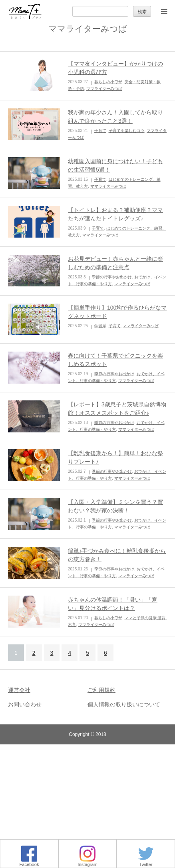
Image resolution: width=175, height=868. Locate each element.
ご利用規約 (101, 690)
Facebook (29, 862)
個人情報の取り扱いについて (124, 704)
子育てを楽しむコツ (127, 131)
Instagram (87, 862)
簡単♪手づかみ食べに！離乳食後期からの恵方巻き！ (117, 555)
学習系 (100, 326)
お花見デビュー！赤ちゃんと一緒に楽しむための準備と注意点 (115, 263)
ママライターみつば (104, 89)
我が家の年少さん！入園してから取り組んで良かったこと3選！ (115, 117)
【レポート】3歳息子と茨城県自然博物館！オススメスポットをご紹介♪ (117, 409)
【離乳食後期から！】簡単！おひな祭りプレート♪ (115, 457)
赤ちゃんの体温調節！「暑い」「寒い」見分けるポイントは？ (113, 604)
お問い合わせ (25, 704)
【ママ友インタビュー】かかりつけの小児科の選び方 (115, 68)
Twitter (146, 862)
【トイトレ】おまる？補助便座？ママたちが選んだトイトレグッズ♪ (115, 214)
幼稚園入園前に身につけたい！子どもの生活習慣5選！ (115, 165)
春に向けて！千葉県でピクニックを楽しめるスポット (115, 360)
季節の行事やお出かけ (112, 277)
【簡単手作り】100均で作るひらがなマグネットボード (117, 312)
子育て (100, 131)
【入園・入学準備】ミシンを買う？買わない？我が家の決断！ (115, 506)
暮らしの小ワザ (108, 82)
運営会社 (19, 690)
